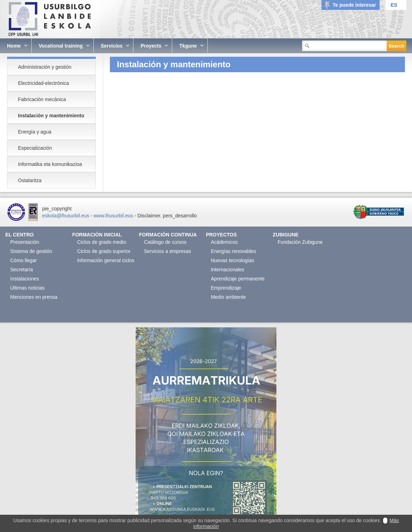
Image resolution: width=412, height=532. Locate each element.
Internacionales (228, 270)
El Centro (20, 235)
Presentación (25, 242)
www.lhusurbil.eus (113, 216)
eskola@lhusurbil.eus (66, 216)
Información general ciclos (106, 260)
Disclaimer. (149, 216)
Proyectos (221, 235)
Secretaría (22, 270)
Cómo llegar (23, 260)
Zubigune (286, 235)
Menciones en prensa (34, 297)
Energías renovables (233, 251)
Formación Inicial (97, 235)
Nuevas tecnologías (233, 260)
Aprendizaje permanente (238, 279)
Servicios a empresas (168, 251)
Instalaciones (25, 279)
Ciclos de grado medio (102, 242)
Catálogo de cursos (165, 242)
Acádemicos (224, 242)
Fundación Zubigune (300, 242)
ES (394, 5)
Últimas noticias (27, 288)
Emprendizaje (226, 288)
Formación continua (168, 235)
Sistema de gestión (31, 251)
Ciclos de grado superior (104, 251)
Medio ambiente (229, 297)
